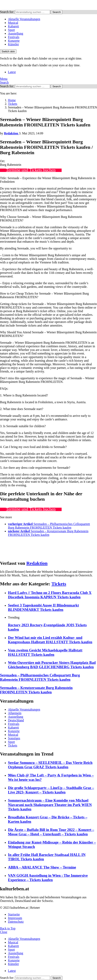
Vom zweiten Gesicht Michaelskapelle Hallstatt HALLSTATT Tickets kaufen (45, 652)
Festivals (14, 37)
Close (4, 932)
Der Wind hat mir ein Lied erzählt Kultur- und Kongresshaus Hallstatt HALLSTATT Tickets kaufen (50, 640)
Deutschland (16, 720)
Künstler (13, 44)
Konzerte (14, 41)
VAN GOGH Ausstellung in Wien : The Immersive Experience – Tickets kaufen (48, 878)
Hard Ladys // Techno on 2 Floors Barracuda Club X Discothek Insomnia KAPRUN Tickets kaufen (50, 595)
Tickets (59, 584)
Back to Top (8, 928)
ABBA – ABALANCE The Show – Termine (42, 867)
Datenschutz (16, 922)
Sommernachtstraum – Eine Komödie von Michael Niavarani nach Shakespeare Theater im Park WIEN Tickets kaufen (50, 805)
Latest (12, 72)
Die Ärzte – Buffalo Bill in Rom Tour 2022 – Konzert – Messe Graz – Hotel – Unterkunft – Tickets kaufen (51, 832)
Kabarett (13, 26)
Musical (13, 23)
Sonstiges (14, 738)
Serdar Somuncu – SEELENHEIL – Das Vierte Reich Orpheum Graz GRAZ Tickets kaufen (50, 765)
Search (57, 12)
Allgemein (15, 713)
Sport (11, 30)
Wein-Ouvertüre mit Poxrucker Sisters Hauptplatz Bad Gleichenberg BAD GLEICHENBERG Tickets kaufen (52, 665)
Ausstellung (16, 33)
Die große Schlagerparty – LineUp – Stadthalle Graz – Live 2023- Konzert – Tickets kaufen (51, 790)
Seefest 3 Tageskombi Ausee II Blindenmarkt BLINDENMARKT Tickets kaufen (43, 607)
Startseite (14, 914)
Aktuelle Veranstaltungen (24, 19)
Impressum (15, 918)
